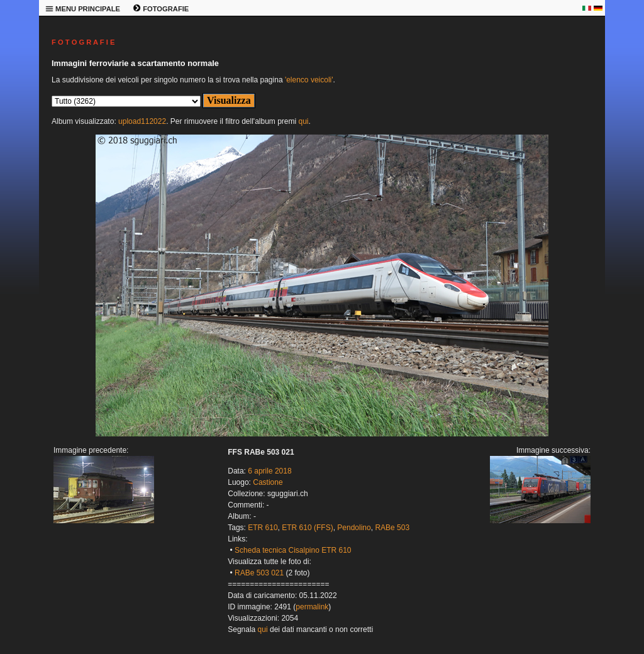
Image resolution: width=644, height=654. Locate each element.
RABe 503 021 (259, 573)
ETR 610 (263, 528)
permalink (312, 607)
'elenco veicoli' (309, 80)
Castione (268, 482)
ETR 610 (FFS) (307, 528)
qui (303, 121)
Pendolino (354, 528)
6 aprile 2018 (269, 471)
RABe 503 (392, 528)
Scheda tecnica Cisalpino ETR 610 (293, 550)
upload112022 (142, 121)
